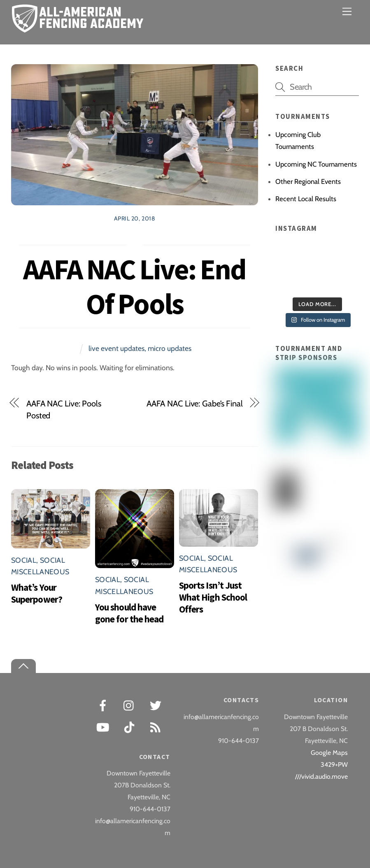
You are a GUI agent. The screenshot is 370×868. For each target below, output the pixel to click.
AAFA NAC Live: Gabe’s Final (195, 403)
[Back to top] (23, 666)
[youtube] (104, 727)
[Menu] (347, 11)
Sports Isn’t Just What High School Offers (213, 597)
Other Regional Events (308, 181)
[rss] (157, 727)
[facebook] (104, 705)
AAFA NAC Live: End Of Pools (134, 286)
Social (24, 560)
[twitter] (157, 705)
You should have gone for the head (129, 613)
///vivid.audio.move (321, 776)
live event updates (116, 348)
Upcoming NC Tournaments (316, 164)
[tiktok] (131, 727)
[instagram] (131, 705)
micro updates (170, 348)
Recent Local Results (306, 199)
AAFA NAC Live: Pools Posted (64, 409)
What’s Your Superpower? (37, 593)
